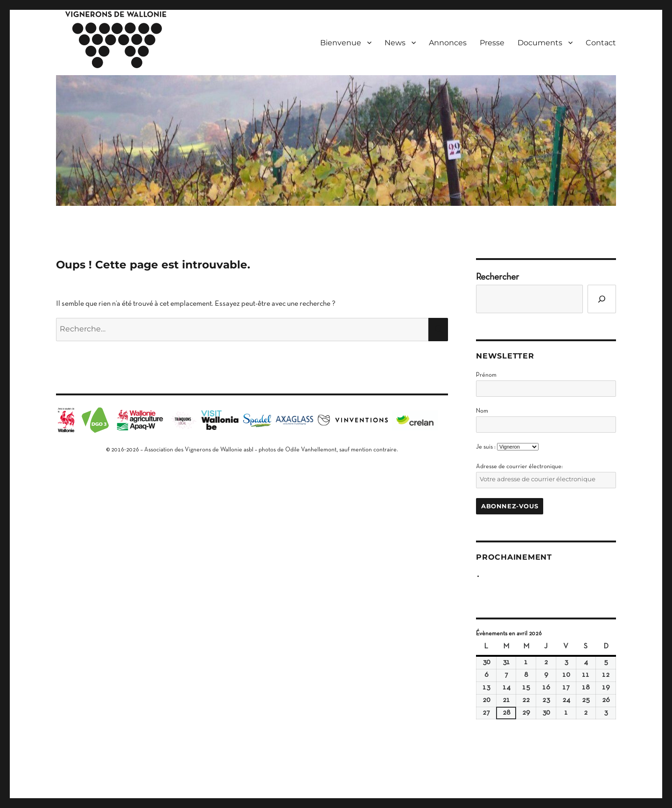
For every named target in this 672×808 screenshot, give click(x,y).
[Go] (602, 299)
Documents (540, 43)
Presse (492, 43)
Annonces (448, 43)
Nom (482, 411)
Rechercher (497, 277)
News (395, 43)
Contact (601, 43)
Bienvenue (341, 43)
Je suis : (486, 447)
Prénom (486, 375)
